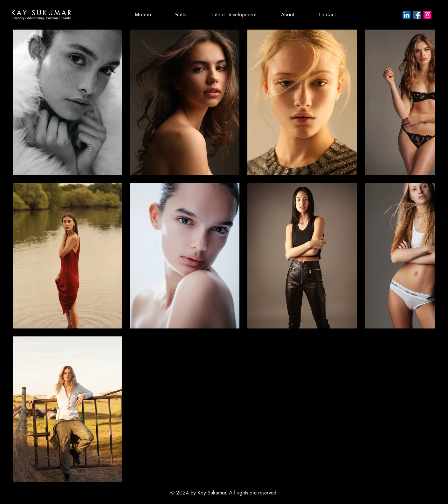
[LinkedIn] (407, 15)
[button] (181, 15)
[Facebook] (417, 15)
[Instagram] (427, 15)
